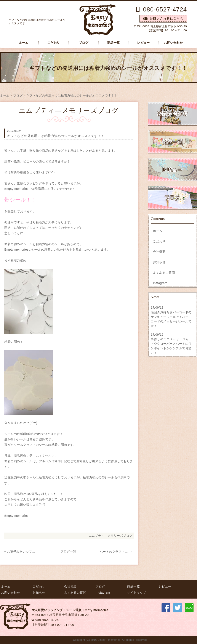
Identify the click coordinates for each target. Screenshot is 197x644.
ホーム (24, 43)
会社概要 (159, 252)
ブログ (84, 43)
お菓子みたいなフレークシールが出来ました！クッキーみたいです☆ (22, 552)
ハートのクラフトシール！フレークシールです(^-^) (115, 552)
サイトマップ (137, 592)
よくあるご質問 (164, 273)
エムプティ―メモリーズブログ (111, 536)
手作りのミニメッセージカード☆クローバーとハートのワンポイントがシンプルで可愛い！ (171, 346)
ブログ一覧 (68, 551)
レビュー (143, 43)
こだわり (54, 43)
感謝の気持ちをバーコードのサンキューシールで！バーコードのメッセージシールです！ (171, 319)
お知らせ (159, 262)
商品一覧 (114, 43)
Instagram (160, 283)
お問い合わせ (173, 43)
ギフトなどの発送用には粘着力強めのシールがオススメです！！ (72, 95)
